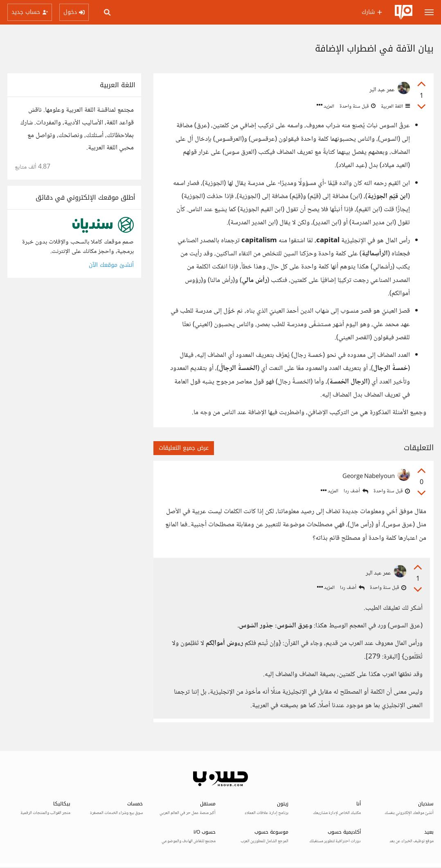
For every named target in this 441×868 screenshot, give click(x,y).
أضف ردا (356, 491)
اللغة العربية (395, 106)
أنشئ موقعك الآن (111, 265)
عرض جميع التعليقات (184, 448)
